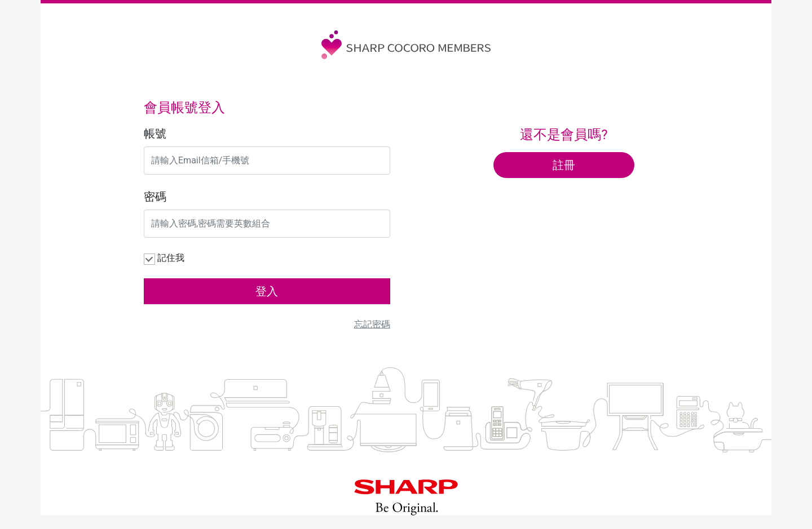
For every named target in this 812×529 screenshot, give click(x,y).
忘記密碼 (372, 324)
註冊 (564, 165)
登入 (267, 291)
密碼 (155, 197)
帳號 (155, 134)
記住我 (171, 258)
